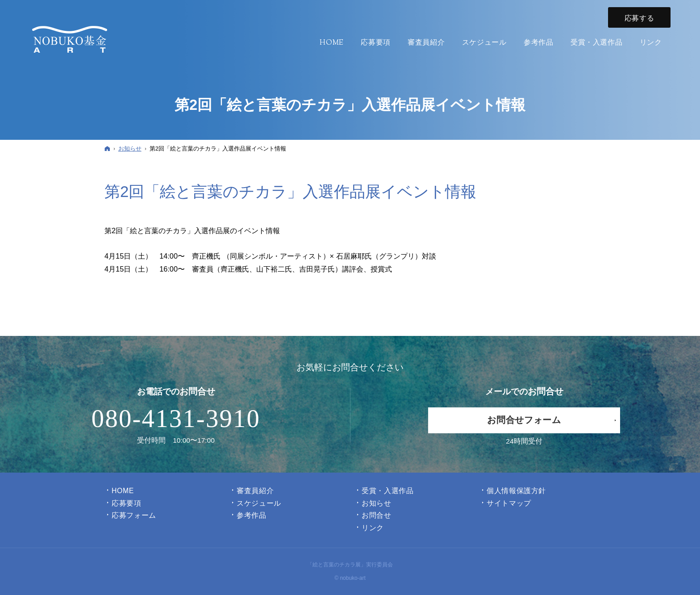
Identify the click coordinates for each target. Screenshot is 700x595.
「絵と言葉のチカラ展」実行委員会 (350, 565)
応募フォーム (134, 515)
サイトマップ (509, 503)
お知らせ (377, 503)
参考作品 (252, 515)
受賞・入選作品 (387, 491)
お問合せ (377, 515)
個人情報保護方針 (516, 491)
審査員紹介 (255, 491)
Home (123, 491)
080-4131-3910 (176, 419)
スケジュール (259, 503)
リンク (373, 528)
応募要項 (127, 503)
